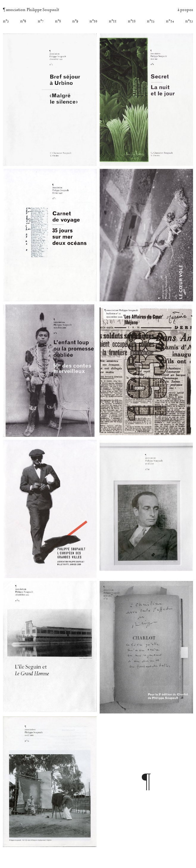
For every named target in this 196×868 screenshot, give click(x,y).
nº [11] (113, 21)
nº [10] (93, 21)
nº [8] (58, 21)
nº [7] (41, 21)
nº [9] (75, 21)
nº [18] (132, 21)
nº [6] (23, 21)
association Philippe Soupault (31, 10)
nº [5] (6, 21)
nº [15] (189, 21)
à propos (185, 10)
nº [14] (170, 21)
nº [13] (151, 21)
